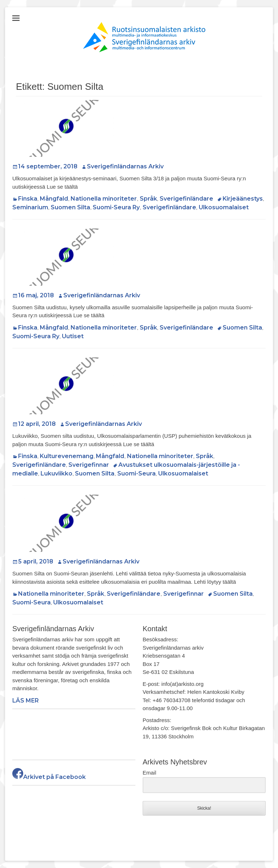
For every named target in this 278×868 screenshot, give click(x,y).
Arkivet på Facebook (49, 777)
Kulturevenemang (67, 456)
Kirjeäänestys (243, 199)
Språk (148, 199)
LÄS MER (26, 701)
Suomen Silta (70, 207)
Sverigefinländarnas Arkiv (125, 166)
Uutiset (73, 336)
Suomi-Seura (136, 473)
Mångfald (54, 199)
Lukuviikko (56, 473)
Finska (28, 199)
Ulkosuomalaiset (224, 207)
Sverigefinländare (186, 199)
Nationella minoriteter (104, 199)
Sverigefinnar (89, 465)
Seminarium (30, 207)
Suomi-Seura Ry (116, 207)
